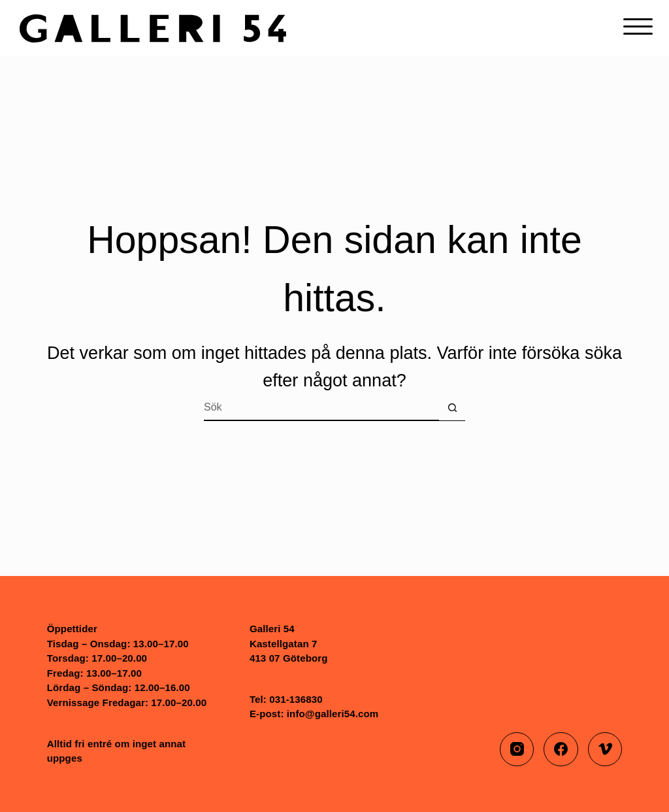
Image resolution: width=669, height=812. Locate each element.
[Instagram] (517, 750)
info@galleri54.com (333, 714)
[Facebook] (561, 750)
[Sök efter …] (321, 408)
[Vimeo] (605, 750)
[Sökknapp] (452, 408)
